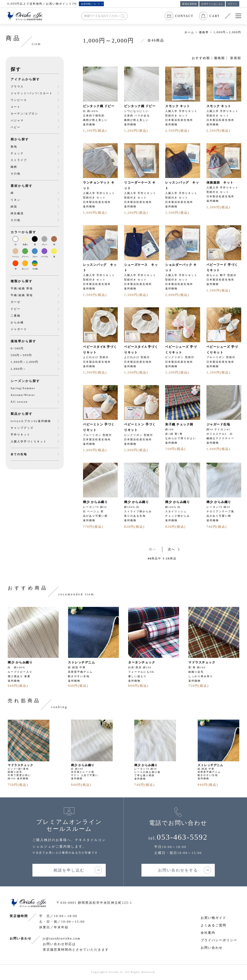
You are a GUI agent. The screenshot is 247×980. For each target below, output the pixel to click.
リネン (16, 200)
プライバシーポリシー (219, 940)
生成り (25, 244)
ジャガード (19, 329)
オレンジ (25, 269)
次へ (172, 549)
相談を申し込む (69, 870)
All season (19, 402)
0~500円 (17, 349)
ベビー (16, 127)
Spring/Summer (23, 388)
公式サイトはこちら (212, 4)
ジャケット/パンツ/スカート (32, 93)
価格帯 (204, 32)
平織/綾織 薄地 (22, 295)
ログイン (233, 4)
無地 (14, 147)
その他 (16, 174)
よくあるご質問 (214, 925)
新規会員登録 (189, 4)
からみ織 (17, 322)
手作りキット (20, 435)
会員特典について (91, 4)
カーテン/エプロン (24, 114)
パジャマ (17, 121)
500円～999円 (21, 355)
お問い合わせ (212, 948)
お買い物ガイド (214, 918)
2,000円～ (18, 369)
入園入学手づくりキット (29, 442)
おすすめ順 (201, 58)
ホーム (189, 32)
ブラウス (17, 87)
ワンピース (19, 100)
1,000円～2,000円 (227, 32)
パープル (44, 257)
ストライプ (19, 160)
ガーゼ (16, 302)
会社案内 (208, 933)
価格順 (220, 58)
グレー (44, 244)
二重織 (16, 316)
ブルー (35, 257)
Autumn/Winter (23, 395)
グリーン (25, 257)
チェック (17, 153)
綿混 (14, 207)
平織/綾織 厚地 (22, 288)
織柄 (14, 167)
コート (16, 107)
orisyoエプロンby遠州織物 (31, 421)
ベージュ (15, 257)
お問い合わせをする (178, 870)
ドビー (16, 309)
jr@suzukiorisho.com (62, 938)
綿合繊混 (17, 213)
